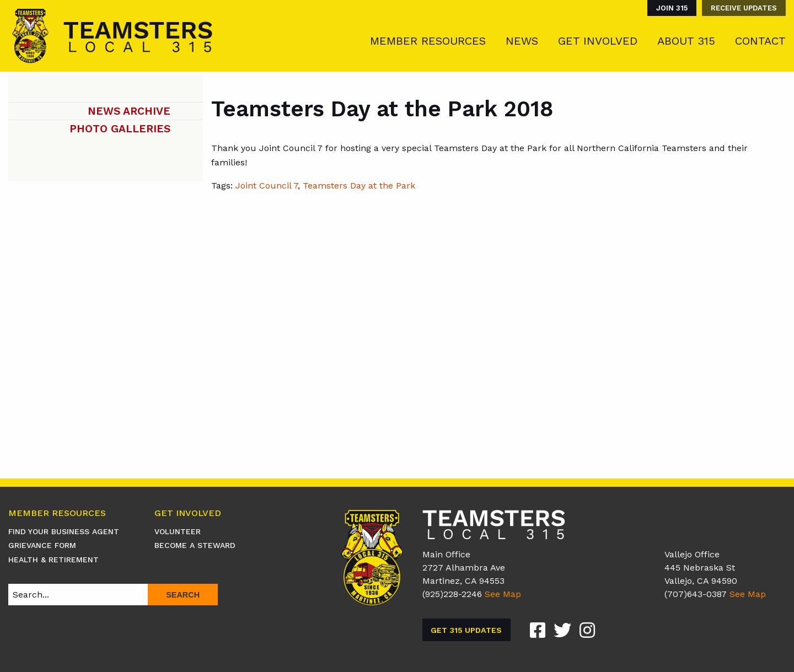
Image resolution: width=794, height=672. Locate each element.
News (522, 41)
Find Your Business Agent (64, 531)
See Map (503, 594)
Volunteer (178, 531)
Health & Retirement (53, 560)
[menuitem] (669, 8)
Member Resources (428, 41)
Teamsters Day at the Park (359, 186)
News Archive (129, 111)
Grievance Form (42, 545)
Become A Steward (195, 545)
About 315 (686, 41)
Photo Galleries (120, 129)
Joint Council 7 (267, 186)
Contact (760, 41)
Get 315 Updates (466, 630)
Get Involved (598, 41)
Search (183, 595)
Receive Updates (744, 8)
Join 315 (672, 8)
